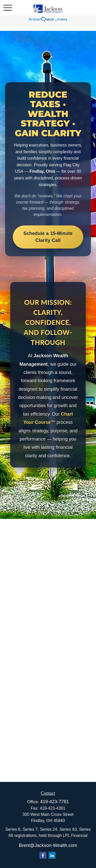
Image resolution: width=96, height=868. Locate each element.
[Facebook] (43, 855)
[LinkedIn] (52, 855)
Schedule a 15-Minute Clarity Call (48, 237)
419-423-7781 (55, 802)
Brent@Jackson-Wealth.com (48, 845)
